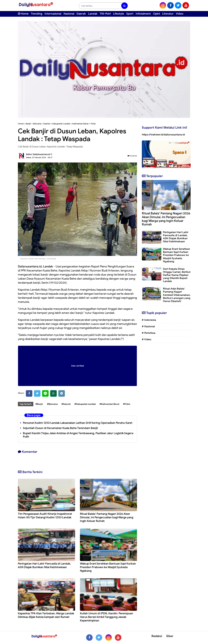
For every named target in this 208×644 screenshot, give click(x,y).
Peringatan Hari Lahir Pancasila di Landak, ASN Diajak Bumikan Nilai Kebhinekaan (44, 565)
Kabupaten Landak (61, 124)
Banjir (28, 124)
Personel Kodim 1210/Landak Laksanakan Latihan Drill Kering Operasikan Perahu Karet (78, 423)
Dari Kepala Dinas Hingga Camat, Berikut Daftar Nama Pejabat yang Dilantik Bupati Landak (177, 275)
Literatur (168, 14)
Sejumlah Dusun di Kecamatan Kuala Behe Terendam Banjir (61, 428)
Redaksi (157, 636)
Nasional (69, 14)
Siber (170, 636)
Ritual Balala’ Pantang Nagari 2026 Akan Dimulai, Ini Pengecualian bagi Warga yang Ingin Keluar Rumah (107, 517)
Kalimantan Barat (80, 124)
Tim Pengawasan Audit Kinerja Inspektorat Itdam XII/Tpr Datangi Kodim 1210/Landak (45, 516)
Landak (93, 14)
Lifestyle (119, 14)
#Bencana (52, 404)
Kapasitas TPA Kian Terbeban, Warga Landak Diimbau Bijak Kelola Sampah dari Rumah (46, 615)
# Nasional (148, 326)
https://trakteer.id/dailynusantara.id (163, 135)
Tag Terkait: (26, 404)
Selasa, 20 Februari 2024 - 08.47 (39, 157)
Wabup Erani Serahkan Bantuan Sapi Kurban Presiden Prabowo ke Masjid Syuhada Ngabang (108, 567)
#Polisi (127, 404)
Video (180, 14)
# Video (147, 339)
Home (23, 14)
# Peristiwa (149, 333)
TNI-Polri (105, 14)
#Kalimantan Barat (109, 404)
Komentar (132, 156)
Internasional (53, 14)
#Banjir (39, 404)
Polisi (93, 124)
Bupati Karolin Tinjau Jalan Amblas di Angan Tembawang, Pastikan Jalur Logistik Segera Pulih (78, 435)
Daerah (81, 14)
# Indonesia (149, 320)
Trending (37, 14)
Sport (130, 14)
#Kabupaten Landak (85, 404)
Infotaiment (143, 14)
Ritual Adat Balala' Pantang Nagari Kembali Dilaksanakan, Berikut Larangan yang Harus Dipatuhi (177, 295)
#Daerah (66, 404)
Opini (156, 14)
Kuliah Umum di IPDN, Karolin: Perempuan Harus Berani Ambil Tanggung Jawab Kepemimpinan (107, 617)
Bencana (37, 124)
